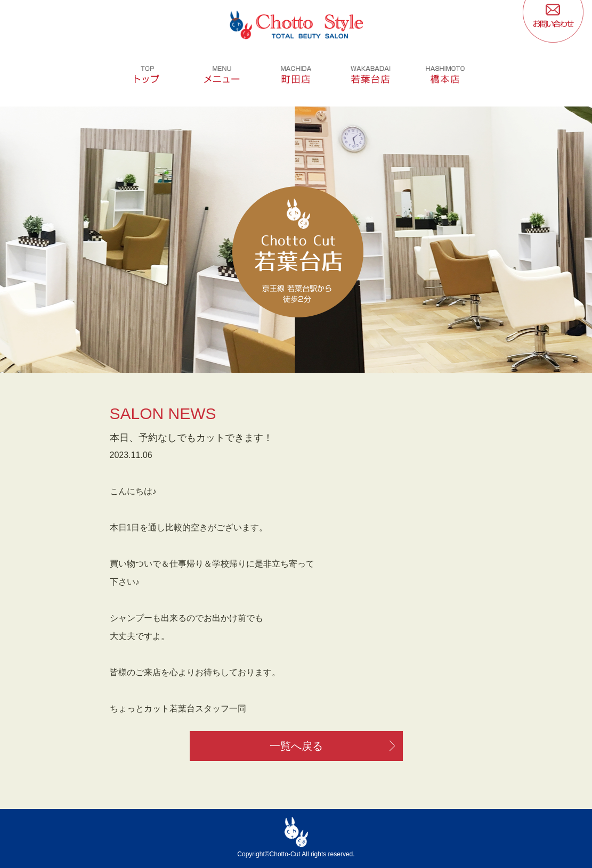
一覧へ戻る (296, 746)
